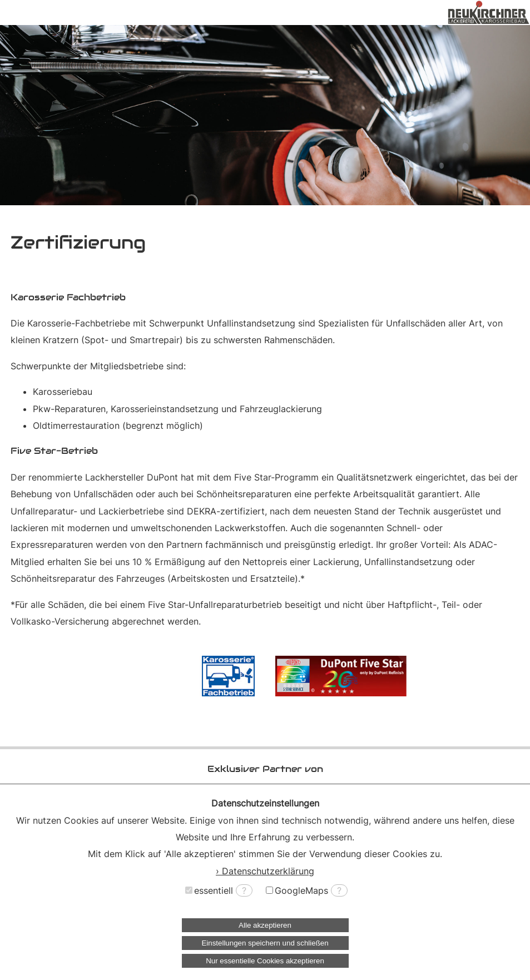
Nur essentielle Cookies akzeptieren (265, 961)
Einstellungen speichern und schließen (265, 943)
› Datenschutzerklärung (265, 871)
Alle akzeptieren (265, 925)
